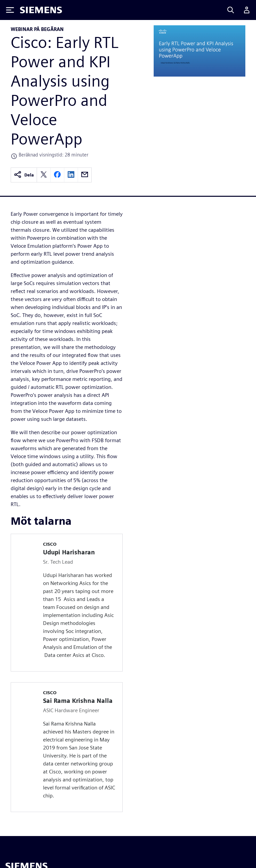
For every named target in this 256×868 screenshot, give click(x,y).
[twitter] (44, 175)
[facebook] (57, 175)
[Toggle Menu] (10, 10)
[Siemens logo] (41, 10)
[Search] (231, 10)
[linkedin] (71, 175)
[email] (85, 175)
